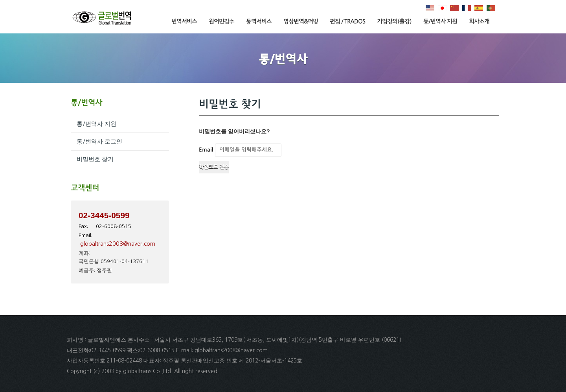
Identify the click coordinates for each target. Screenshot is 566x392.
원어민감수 (221, 22)
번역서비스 (184, 22)
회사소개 (479, 22)
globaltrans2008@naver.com (118, 244)
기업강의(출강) (394, 22)
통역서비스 (259, 22)
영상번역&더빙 (301, 22)
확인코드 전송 (214, 167)
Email (206, 150)
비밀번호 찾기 (95, 159)
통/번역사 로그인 (99, 141)
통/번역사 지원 (440, 22)
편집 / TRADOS (347, 22)
